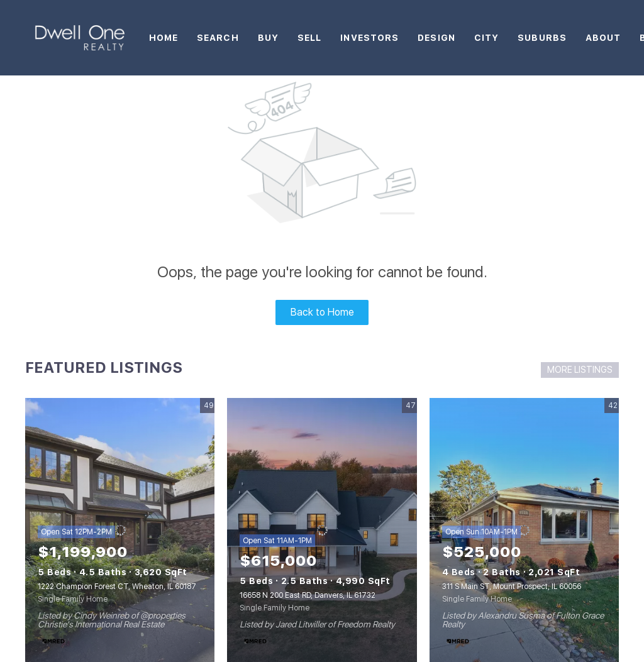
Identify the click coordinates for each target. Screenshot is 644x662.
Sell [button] (309, 38)
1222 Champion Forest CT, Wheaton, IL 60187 (117, 587)
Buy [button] (268, 38)
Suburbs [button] (542, 38)
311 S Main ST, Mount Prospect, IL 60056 (512, 587)
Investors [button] (369, 38)
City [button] (486, 38)
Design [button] (436, 38)
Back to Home (322, 312)
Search (218, 38)
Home (164, 38)
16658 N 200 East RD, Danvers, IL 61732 (308, 595)
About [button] (603, 38)
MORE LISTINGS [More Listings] (580, 370)
